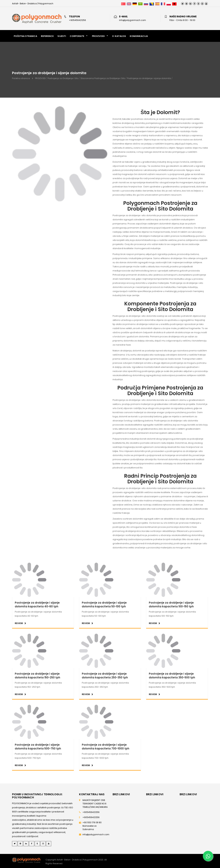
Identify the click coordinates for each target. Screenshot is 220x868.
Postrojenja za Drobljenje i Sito (63, 78)
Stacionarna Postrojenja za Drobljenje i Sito (103, 78)
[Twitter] (183, 4)
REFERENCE (47, 36)
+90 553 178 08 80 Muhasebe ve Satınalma (92, 826)
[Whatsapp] (208, 856)
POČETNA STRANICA (25, 36)
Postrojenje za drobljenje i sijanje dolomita (149, 78)
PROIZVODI (98, 36)
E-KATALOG (119, 36)
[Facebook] (194, 4)
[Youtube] (206, 4)
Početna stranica (21, 78)
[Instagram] (202, 4)
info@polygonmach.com (96, 834)
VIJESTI (62, 36)
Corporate (77, 36)
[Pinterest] (186, 4)
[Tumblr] (198, 4)
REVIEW (19, 623)
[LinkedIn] (190, 4)
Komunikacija (139, 36)
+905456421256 (91, 812)
